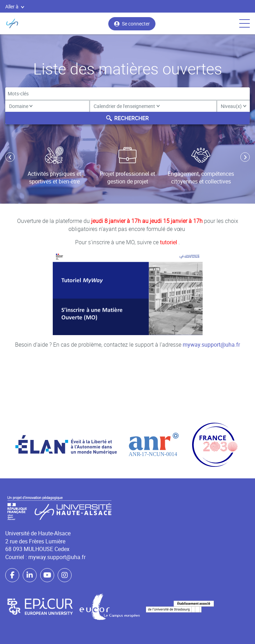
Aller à (15, 6)
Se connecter (132, 24)
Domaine (21, 106)
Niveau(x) (234, 106)
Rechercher (127, 118)
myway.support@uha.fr (211, 345)
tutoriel (169, 242)
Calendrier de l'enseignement (127, 106)
